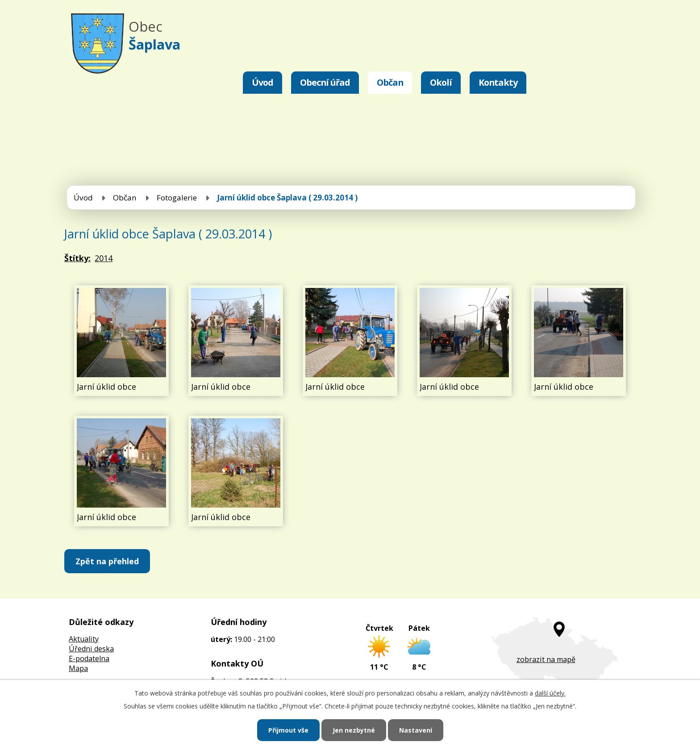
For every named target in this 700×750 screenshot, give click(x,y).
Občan (390, 82)
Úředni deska (91, 649)
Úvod (262, 82)
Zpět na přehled (107, 561)
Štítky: (77, 258)
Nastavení (416, 730)
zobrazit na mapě (546, 659)
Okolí (441, 82)
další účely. (550, 693)
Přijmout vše (288, 730)
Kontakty (498, 82)
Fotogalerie (177, 198)
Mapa (78, 668)
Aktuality (84, 639)
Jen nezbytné (354, 730)
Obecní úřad (325, 82)
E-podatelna (89, 658)
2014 (104, 258)
